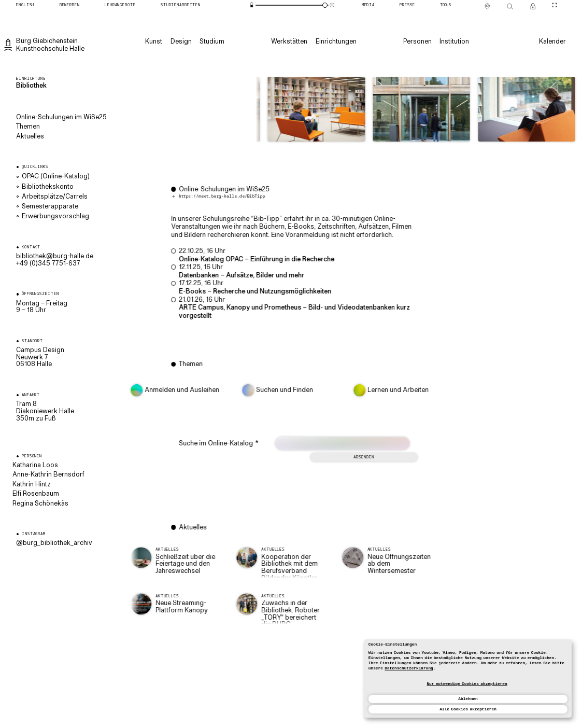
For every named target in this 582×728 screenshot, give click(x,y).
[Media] (368, 5)
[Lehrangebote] (120, 5)
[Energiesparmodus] (252, 5)
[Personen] (417, 42)
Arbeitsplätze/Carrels (55, 197)
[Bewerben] (70, 5)
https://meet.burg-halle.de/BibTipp (235, 197)
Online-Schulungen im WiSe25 (61, 118)
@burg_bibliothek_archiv (54, 543)
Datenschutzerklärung (409, 668)
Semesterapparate (50, 207)
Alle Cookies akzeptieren (468, 709)
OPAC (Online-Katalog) (56, 177)
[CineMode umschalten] (554, 5)
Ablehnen (468, 699)
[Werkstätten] (289, 42)
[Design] (181, 42)
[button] (306, 111)
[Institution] (454, 42)
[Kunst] (154, 42)
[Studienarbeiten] (181, 5)
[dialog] (468, 678)
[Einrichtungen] (336, 42)
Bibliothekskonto (48, 187)
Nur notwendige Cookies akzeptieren (467, 684)
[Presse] (408, 5)
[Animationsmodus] (332, 5)
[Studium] (212, 42)
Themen (28, 127)
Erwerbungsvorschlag (55, 217)
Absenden (377, 457)
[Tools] (445, 5)
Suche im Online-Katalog (232, 444)
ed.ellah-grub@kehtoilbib (55, 257)
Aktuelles (30, 137)
